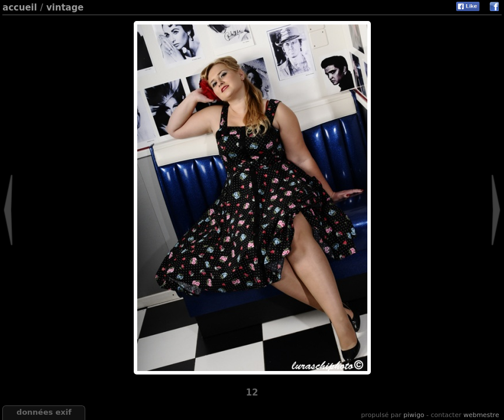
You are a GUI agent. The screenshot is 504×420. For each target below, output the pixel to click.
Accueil (20, 8)
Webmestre (481, 415)
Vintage (65, 8)
